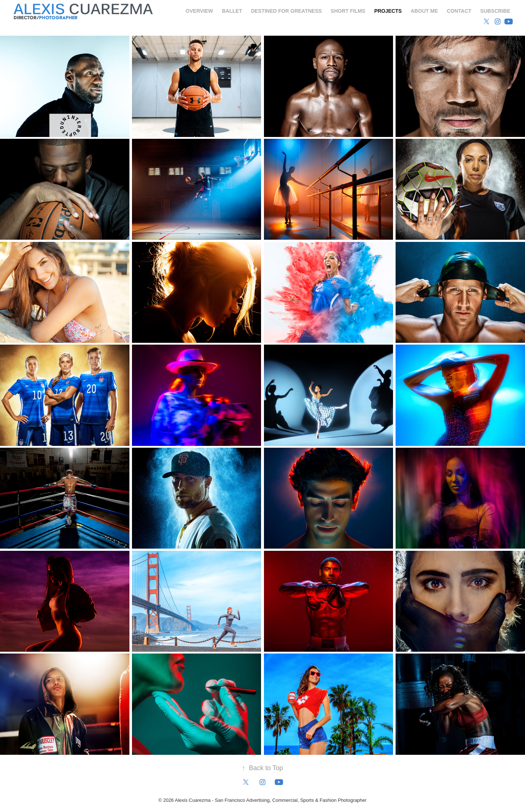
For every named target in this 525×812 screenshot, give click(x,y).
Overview (199, 11)
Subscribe (495, 11)
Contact (459, 11)
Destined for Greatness (286, 11)
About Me (424, 11)
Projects (388, 11)
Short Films (348, 11)
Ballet (232, 11)
